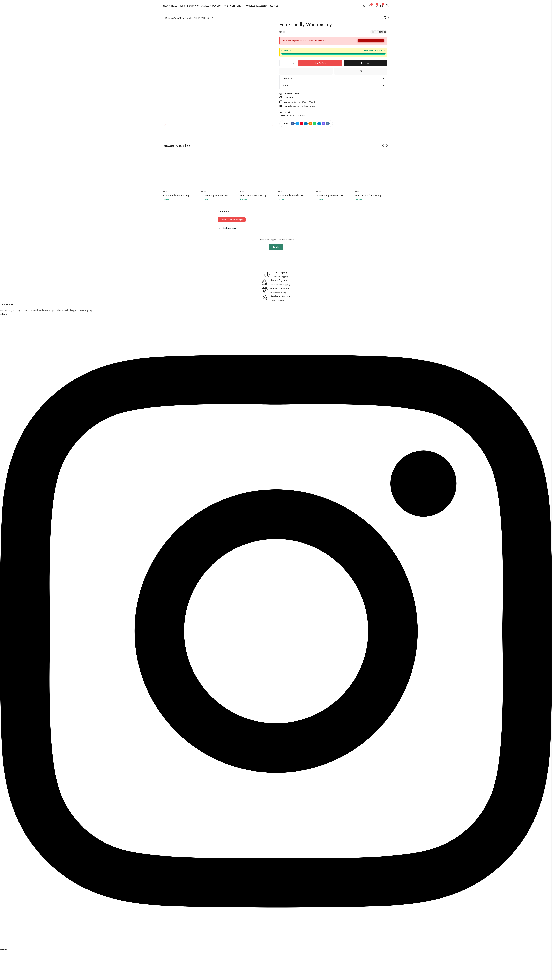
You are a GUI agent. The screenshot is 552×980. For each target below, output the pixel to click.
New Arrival (170, 6)
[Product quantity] (288, 63)
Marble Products (211, 6)
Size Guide (289, 98)
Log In (276, 247)
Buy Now (365, 63)
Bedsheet (275, 6)
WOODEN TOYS (179, 18)
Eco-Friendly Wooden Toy (176, 195)
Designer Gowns (189, 6)
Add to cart (320, 63)
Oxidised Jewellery (256, 6)
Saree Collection (233, 6)
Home (166, 18)
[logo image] (307, 5)
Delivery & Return (292, 94)
